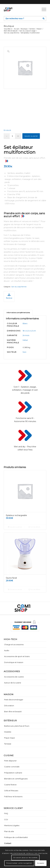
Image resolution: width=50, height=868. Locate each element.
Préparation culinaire (13, 773)
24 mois (26, 335)
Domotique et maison (14, 662)
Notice (9, 296)
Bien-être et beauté (13, 712)
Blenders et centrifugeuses (16, 779)
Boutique (9, 26)
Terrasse (8, 744)
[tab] (18, 313)
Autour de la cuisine (13, 683)
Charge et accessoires (14, 644)
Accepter (41, 863)
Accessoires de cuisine (14, 677)
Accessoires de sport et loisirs (17, 656)
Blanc (25, 323)
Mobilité (8, 732)
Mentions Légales (12, 825)
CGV (6, 819)
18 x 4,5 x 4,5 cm (29, 331)
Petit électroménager (14, 700)
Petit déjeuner (10, 761)
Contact (8, 843)
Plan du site (9, 831)
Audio (7, 650)
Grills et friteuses (11, 791)
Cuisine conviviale (12, 767)
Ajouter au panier (31, 136)
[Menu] (43, 9)
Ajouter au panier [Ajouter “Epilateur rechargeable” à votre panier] (15, 527)
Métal (25, 340)
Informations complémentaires (18, 313)
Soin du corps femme (19, 287)
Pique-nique (9, 738)
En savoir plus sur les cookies (25, 857)
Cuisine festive (10, 785)
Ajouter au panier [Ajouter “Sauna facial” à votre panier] (15, 590)
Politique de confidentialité (16, 837)
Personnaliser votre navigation (19, 863)
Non (24, 352)
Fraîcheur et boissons (13, 796)
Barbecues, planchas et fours (17, 726)
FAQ (6, 813)
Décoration (9, 706)
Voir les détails (34, 527)
